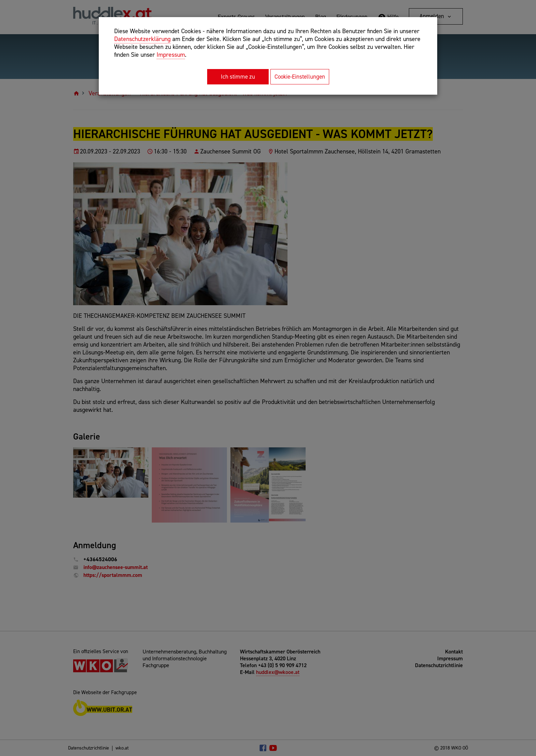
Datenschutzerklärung (142, 39)
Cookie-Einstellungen (300, 77)
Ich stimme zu (238, 77)
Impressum (171, 55)
